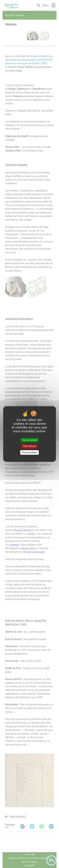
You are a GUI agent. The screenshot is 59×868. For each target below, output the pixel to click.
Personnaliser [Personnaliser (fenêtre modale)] (30, 452)
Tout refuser (29, 446)
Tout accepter (29, 440)
